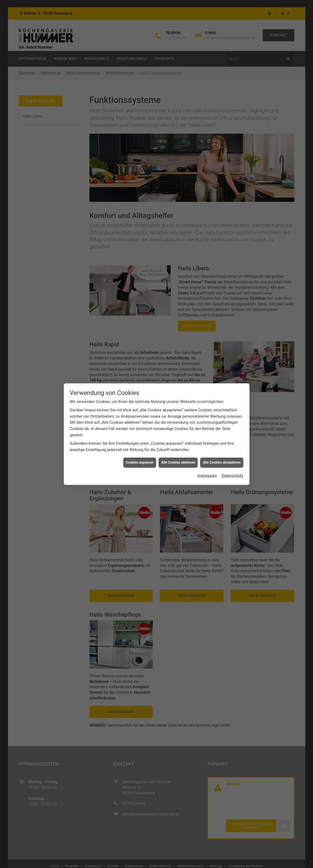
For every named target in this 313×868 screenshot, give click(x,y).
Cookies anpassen (140, 457)
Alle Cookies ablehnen (178, 457)
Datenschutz (232, 470)
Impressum (207, 470)
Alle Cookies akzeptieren (222, 457)
